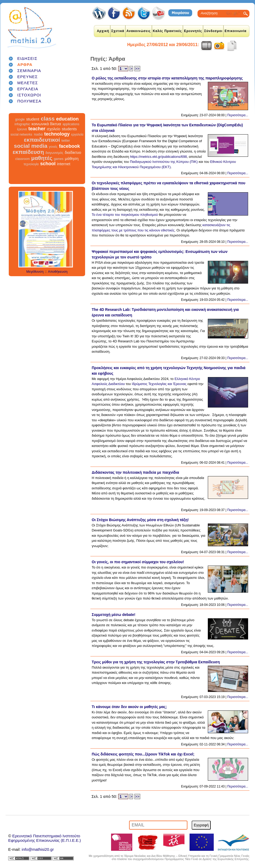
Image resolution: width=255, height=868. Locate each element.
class (48, 118)
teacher (37, 129)
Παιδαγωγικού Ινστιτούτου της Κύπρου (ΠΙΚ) (164, 162)
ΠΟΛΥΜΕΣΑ (29, 101)
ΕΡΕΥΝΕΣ (27, 77)
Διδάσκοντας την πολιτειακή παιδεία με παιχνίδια (135, 472)
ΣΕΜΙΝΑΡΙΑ (29, 71)
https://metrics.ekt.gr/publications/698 (158, 157)
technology (57, 134)
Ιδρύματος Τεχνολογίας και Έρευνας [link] (159, 384)
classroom (23, 159)
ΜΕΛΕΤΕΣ (28, 83)
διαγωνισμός (54, 153)
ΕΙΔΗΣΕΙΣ (27, 58)
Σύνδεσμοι (213, 31)
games (59, 159)
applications (71, 124)
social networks (21, 135)
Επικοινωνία (236, 31)
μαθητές (42, 158)
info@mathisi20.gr (38, 849)
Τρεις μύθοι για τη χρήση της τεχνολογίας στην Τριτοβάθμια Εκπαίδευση (156, 662)
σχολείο (54, 129)
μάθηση (72, 158)
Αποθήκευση (58, 272)
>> (137, 69)
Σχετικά (118, 31)
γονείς (53, 147)
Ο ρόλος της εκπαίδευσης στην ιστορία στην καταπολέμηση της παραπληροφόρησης (167, 78)
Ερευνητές (193, 31)
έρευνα (22, 129)
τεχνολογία (31, 164)
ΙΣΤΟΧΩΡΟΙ (29, 95)
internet (64, 164)
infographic (22, 124)
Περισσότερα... (238, 115)
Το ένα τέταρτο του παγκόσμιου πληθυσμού (125, 215)
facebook (69, 146)
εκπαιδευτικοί (42, 140)
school (48, 164)
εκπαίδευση (28, 152)
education (67, 119)
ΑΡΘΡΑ (25, 64)
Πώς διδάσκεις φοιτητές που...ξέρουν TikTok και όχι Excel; (143, 754)
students (69, 129)
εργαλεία (77, 135)
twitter (66, 141)
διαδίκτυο (73, 152)
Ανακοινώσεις (139, 31)
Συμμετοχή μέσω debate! (114, 615)
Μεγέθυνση (35, 272)
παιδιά (38, 135)
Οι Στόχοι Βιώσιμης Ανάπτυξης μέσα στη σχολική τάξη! (140, 520)
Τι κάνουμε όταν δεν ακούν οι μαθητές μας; (129, 707)
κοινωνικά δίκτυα (46, 124)
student (33, 119)
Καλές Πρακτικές (168, 31)
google (20, 119)
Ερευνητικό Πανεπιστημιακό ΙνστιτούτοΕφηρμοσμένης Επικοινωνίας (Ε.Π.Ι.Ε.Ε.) (45, 838)
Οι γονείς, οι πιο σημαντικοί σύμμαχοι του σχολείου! (138, 562)
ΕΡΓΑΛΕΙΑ (28, 89)
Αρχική (103, 31)
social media (31, 146)
